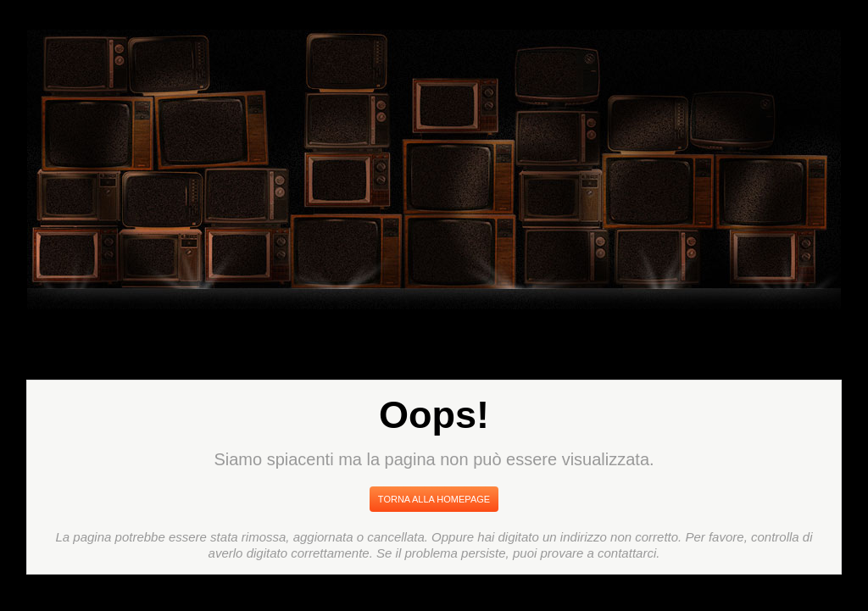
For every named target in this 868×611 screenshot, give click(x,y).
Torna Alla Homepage (434, 499)
